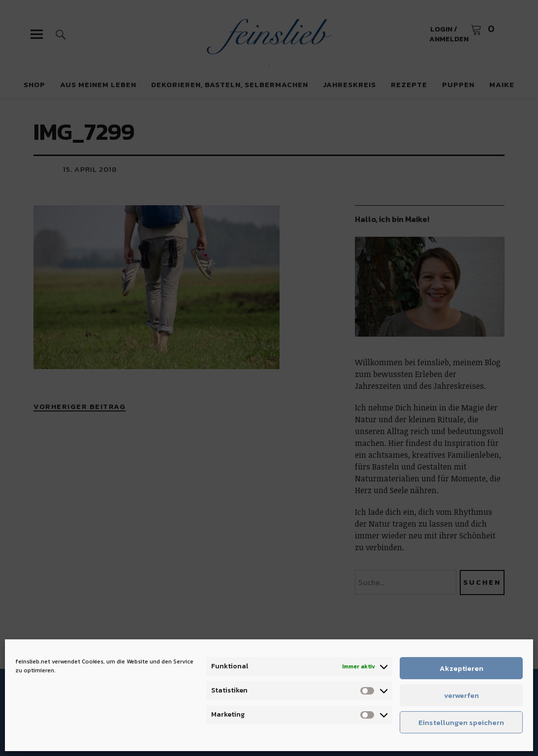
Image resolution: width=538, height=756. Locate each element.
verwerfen (461, 695)
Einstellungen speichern (461, 722)
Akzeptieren (461, 668)
